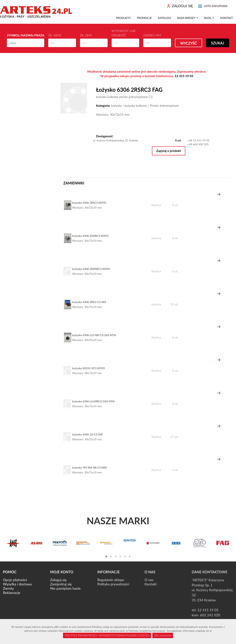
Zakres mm (152, 35)
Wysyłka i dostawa (17, 584)
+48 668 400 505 (198, 144)
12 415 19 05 (184, 76)
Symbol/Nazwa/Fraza (26, 35)
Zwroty (8, 588)
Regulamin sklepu (111, 580)
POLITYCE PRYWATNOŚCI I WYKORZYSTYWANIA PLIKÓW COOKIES (107, 635)
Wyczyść (189, 43)
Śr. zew (86, 35)
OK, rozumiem (163, 635)
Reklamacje (12, 593)
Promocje (144, 18)
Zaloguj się (58, 580)
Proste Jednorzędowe (164, 105)
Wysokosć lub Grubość (123, 33)
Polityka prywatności (113, 584)
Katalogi (165, 18)
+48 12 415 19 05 (198, 140)
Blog (209, 18)
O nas (149, 580)
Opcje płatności (15, 580)
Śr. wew (55, 35)
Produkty (123, 18)
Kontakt (227, 18)
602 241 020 (210, 615)
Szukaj (218, 43)
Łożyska (116, 105)
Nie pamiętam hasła (65, 588)
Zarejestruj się (61, 584)
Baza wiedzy (188, 18)
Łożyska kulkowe (136, 105)
